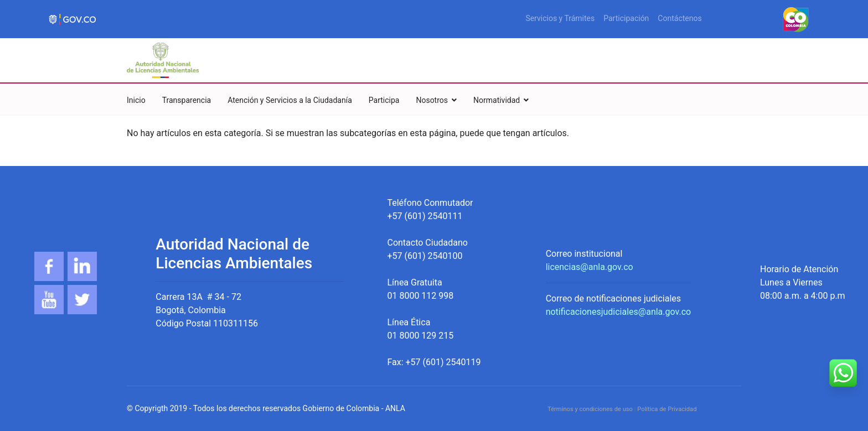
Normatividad (497, 100)
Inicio (136, 100)
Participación (626, 18)
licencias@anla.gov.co (590, 267)
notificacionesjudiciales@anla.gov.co (619, 312)
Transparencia (187, 100)
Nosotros (432, 100)
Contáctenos (680, 18)
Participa (384, 100)
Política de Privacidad (667, 409)
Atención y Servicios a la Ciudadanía (290, 100)
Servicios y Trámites (560, 18)
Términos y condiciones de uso (590, 409)
